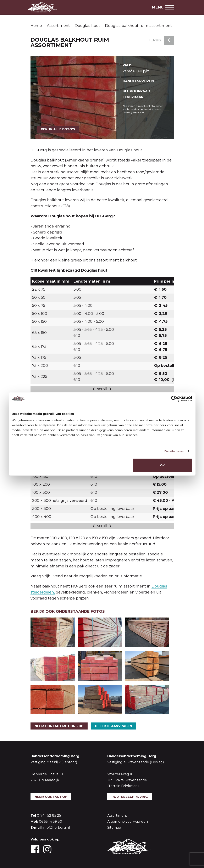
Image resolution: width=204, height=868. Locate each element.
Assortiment (117, 816)
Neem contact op (51, 797)
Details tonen (174, 451)
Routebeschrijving (130, 797)
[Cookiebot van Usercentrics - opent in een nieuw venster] (174, 398)
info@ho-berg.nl (56, 828)
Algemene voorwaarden (128, 822)
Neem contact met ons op (59, 726)
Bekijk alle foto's (58, 129)
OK (163, 465)
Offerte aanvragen (114, 726)
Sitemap (114, 828)
